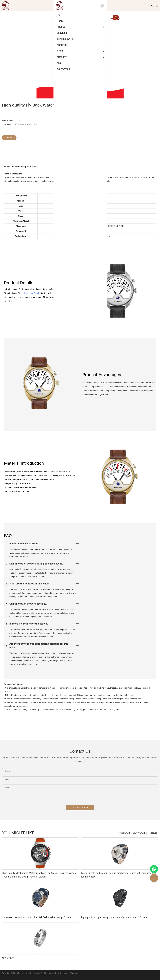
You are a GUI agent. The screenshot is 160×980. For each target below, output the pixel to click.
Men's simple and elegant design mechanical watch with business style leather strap (119, 875)
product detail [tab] (80, 160)
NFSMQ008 (8, 958)
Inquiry (9, 138)
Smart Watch (125, 833)
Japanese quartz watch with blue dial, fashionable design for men (37, 917)
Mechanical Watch (31, 293)
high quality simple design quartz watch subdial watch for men (115, 917)
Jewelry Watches (140, 833)
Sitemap (73, 973)
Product (153, 833)
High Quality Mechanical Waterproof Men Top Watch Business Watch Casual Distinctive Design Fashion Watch (39, 875)
